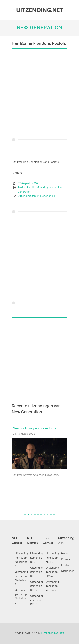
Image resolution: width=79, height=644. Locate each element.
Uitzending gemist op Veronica (52, 586)
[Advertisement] (39, 94)
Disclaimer (67, 571)
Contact (66, 565)
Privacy (66, 559)
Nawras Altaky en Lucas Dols (34, 428)
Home (65, 553)
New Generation (39, 28)
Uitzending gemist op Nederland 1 (21, 560)
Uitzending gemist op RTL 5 (37, 572)
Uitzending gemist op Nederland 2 (21, 578)
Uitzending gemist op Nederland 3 (21, 596)
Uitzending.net (53, 633)
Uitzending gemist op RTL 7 (37, 586)
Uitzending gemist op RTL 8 (37, 600)
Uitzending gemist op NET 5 (52, 558)
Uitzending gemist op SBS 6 (52, 572)
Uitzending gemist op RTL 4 (37, 558)
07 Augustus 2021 (29, 183)
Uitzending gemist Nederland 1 (36, 196)
